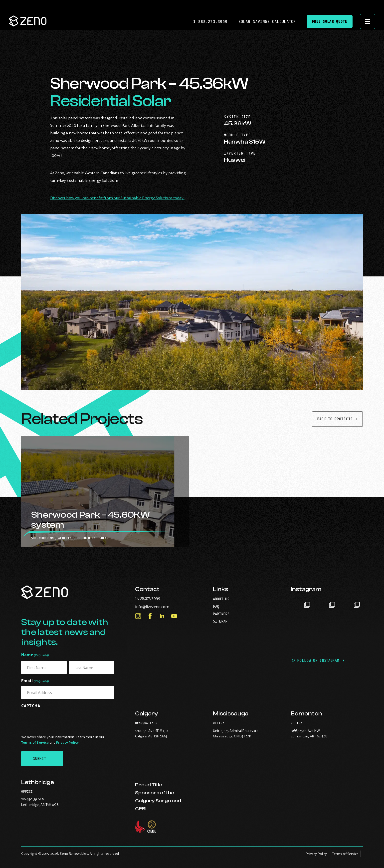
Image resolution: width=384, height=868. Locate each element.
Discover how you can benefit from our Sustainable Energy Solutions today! (117, 198)
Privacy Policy (67, 742)
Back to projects (335, 419)
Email (35, 681)
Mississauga (231, 714)
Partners (221, 614)
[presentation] (59, 720)
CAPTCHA (31, 706)
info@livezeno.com (162, 607)
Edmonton (306, 714)
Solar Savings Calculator (267, 21)
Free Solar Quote (330, 21)
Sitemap (220, 621)
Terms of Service (35, 742)
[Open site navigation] (368, 21)
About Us (221, 599)
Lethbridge (38, 782)
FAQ (216, 606)
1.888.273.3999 (212, 21)
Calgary (147, 714)
